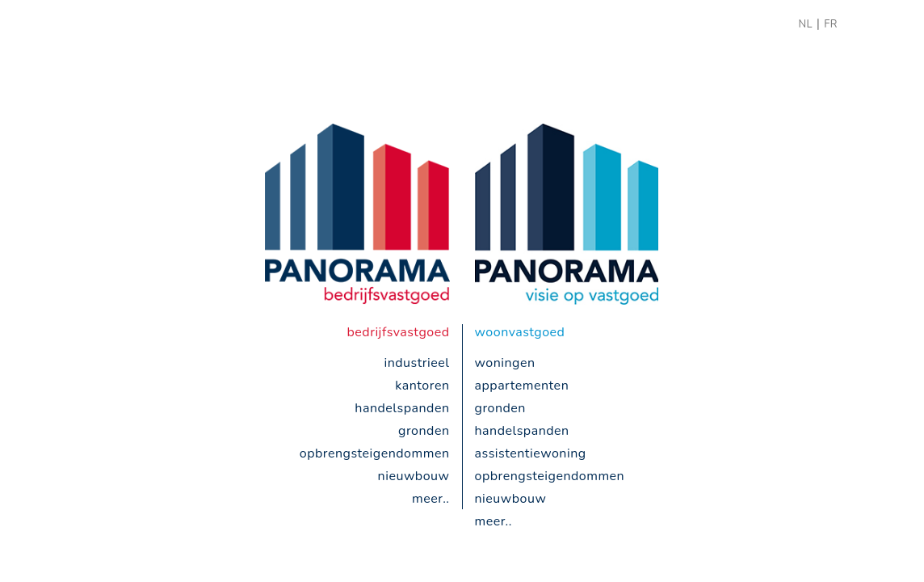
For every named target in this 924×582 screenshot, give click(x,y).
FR (831, 24)
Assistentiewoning (531, 453)
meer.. (430, 499)
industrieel (416, 363)
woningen (505, 363)
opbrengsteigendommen (375, 453)
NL (805, 24)
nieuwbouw (414, 476)
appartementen (522, 386)
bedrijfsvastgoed (399, 332)
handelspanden (402, 408)
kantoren (422, 386)
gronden (424, 431)
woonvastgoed (520, 332)
